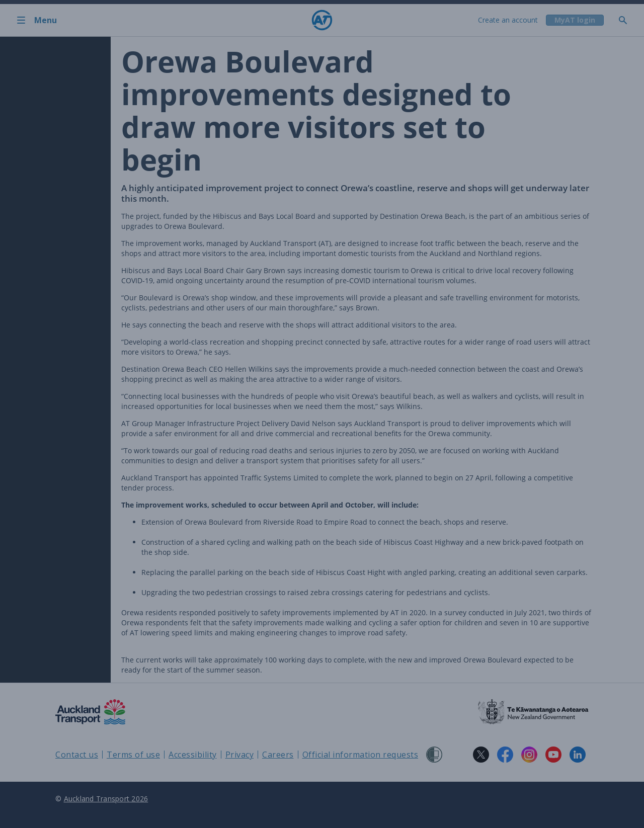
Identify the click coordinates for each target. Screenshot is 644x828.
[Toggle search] (627, 20)
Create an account (507, 20)
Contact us (77, 755)
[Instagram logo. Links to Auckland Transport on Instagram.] (529, 755)
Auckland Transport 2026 (106, 799)
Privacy (240, 755)
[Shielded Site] (434, 755)
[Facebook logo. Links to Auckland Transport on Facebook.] (505, 755)
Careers (278, 755)
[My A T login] (574, 20)
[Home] (322, 20)
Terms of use (133, 755)
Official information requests (360, 755)
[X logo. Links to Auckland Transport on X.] (481, 755)
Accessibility (193, 755)
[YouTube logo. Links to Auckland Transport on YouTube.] (553, 755)
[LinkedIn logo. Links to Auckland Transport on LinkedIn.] (578, 755)
